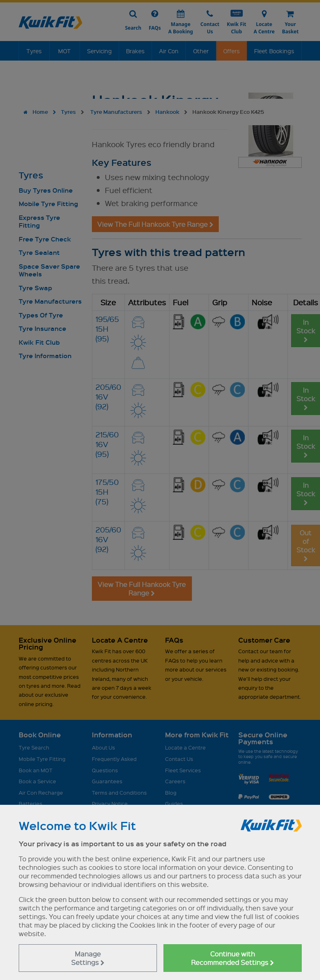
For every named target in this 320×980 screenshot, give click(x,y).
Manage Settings (88, 958)
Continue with (233, 958)
